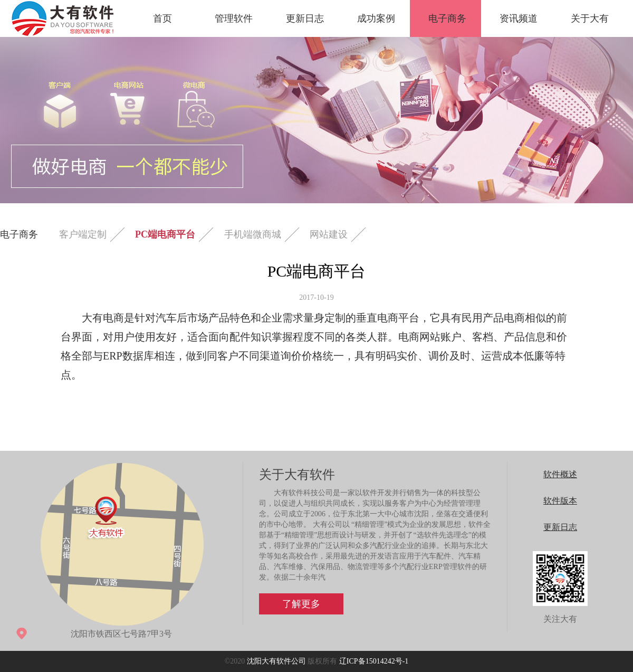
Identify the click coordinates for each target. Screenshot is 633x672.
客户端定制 (83, 234)
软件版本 (560, 501)
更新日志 (305, 18)
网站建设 (329, 234)
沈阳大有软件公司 (276, 661)
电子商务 (447, 18)
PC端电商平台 (165, 234)
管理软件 (234, 18)
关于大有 (590, 18)
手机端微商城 (253, 234)
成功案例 (376, 18)
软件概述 (560, 474)
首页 (162, 18)
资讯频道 (519, 18)
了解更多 (301, 604)
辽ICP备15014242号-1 (374, 661)
